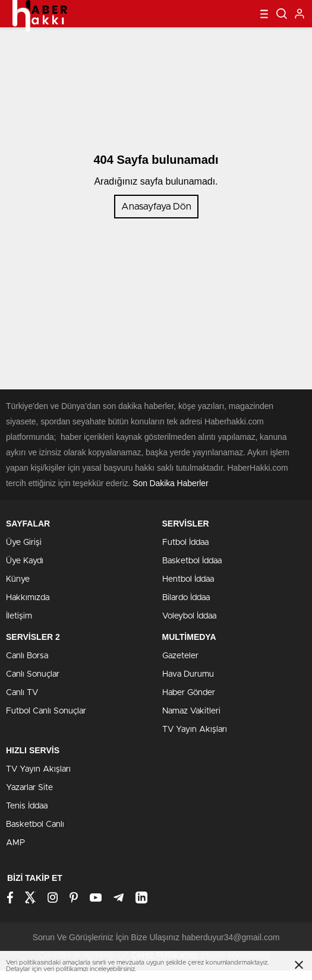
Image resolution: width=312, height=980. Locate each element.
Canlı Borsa (27, 656)
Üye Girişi (24, 543)
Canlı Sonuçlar (33, 674)
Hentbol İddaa (188, 579)
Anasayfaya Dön (156, 207)
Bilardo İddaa (186, 598)
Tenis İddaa (27, 806)
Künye (18, 579)
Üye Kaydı (25, 561)
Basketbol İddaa (192, 561)
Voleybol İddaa (189, 616)
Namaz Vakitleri (191, 711)
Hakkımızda (28, 598)
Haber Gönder (189, 693)
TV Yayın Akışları (195, 730)
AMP (15, 843)
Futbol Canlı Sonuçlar (46, 711)
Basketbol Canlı (35, 824)
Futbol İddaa (185, 543)
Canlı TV (22, 693)
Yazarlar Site (29, 788)
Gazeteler (180, 656)
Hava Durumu (188, 674)
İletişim (19, 616)
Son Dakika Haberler (170, 483)
